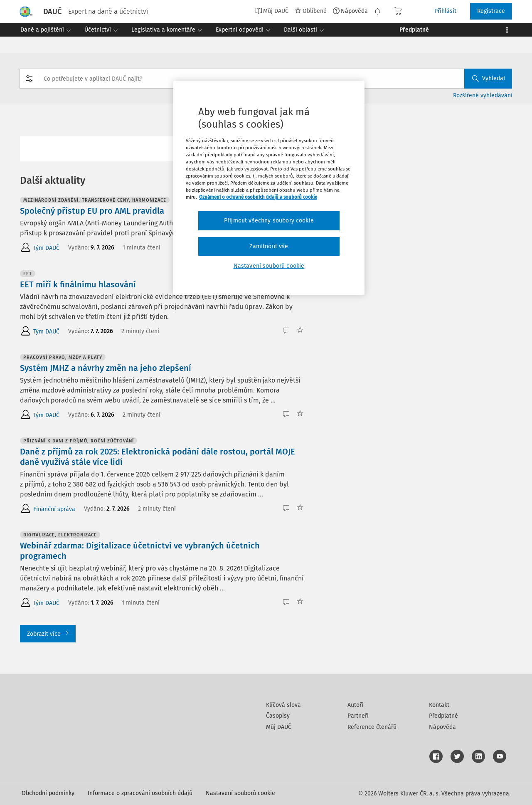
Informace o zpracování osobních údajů (140, 793)
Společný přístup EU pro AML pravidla (92, 211)
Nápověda (350, 11)
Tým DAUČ (46, 248)
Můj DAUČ (272, 11)
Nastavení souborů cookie (240, 793)
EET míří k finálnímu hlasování (78, 284)
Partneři (358, 716)
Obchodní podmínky (48, 793)
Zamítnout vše (269, 246)
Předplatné (443, 716)
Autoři (355, 705)
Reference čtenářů (372, 727)
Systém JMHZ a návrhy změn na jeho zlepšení (106, 368)
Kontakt (439, 705)
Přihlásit (445, 11)
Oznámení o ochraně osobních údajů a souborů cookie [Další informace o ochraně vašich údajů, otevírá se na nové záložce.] (258, 197)
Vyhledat (489, 78)
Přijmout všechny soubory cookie (269, 221)
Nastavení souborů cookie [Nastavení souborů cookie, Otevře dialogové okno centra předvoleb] (269, 266)
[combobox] (266, 79)
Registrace (491, 11)
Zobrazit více (48, 634)
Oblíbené (311, 11)
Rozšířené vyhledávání (483, 95)
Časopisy (278, 716)
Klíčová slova (283, 705)
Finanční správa (54, 509)
